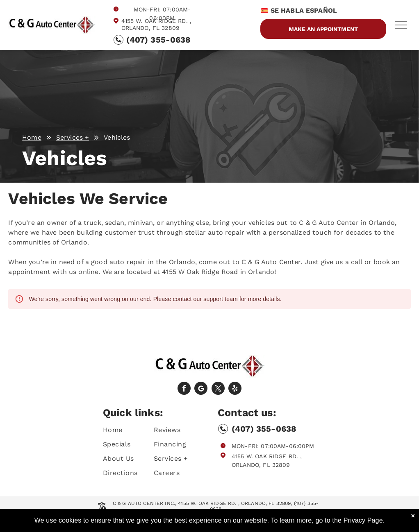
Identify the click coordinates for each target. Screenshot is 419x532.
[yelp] (235, 389)
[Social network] (201, 389)
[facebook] (184, 389)
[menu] (401, 25)
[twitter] (218, 389)
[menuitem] (132, 430)
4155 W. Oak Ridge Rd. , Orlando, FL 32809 (156, 24)
